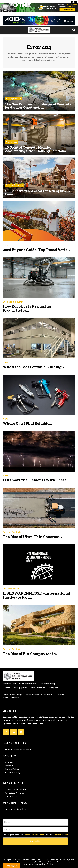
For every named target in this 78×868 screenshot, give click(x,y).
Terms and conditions (34, 835)
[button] (5, 30)
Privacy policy (61, 835)
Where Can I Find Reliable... (27, 423)
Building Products (13, 99)
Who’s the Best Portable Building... (33, 367)
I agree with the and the (36, 835)
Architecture (11, 142)
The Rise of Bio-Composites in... (31, 654)
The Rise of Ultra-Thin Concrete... (32, 537)
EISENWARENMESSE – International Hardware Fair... (36, 595)
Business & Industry (14, 185)
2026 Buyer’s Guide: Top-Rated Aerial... (37, 250)
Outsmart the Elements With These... (36, 480)
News (6, 245)
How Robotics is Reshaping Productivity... (27, 308)
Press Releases (11, 589)
